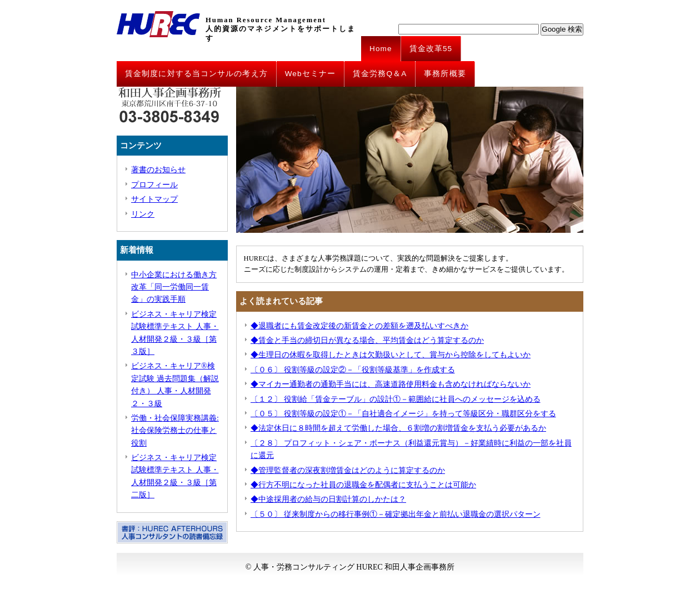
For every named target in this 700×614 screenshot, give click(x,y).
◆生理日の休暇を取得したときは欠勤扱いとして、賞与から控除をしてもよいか (391, 355)
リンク (143, 214)
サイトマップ (154, 199)
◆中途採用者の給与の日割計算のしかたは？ (328, 499)
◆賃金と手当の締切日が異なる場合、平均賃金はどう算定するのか (367, 340)
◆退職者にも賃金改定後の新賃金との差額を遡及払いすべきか (359, 326)
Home (381, 49)
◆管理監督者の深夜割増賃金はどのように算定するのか (348, 470)
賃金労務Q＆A (380, 74)
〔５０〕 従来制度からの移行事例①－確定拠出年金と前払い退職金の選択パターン (396, 514)
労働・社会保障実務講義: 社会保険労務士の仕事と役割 (175, 431)
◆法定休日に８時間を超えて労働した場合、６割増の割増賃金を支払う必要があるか (398, 428)
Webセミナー (310, 74)
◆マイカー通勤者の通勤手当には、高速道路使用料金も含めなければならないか (391, 384)
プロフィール (154, 185)
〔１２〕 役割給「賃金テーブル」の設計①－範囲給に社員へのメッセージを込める (396, 399)
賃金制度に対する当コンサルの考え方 (196, 74)
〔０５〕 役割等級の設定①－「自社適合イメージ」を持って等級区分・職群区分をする (403, 414)
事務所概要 (445, 74)
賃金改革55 (431, 49)
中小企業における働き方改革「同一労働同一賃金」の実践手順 (174, 287)
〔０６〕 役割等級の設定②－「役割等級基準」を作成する (353, 370)
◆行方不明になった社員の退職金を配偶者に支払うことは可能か (363, 485)
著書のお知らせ (158, 170)
